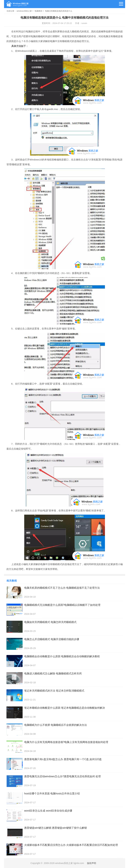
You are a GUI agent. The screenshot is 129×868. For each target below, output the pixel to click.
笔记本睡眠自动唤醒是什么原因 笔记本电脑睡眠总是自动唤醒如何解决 (65, 708)
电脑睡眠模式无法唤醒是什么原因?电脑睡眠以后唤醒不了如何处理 (62, 605)
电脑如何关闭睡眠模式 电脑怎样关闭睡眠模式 (50, 622)
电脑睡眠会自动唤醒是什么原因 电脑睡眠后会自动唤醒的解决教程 (62, 656)
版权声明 (92, 863)
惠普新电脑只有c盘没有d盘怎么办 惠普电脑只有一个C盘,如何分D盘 (63, 759)
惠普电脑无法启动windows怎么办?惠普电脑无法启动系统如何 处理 (63, 776)
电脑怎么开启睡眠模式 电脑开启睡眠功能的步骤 (52, 639)
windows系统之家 (24, 11)
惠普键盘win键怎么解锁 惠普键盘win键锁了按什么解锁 (56, 828)
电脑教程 (38, 11)
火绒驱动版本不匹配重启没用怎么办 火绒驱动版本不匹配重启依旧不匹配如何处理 (71, 845)
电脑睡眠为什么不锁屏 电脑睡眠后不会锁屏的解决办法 (56, 725)
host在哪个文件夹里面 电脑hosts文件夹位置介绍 (52, 794)
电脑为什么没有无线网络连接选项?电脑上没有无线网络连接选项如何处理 (66, 742)
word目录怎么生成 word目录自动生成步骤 (48, 811)
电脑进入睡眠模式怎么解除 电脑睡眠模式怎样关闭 (53, 674)
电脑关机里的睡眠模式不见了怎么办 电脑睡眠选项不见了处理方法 (62, 588)
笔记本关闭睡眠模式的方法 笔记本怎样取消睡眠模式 (54, 691)
